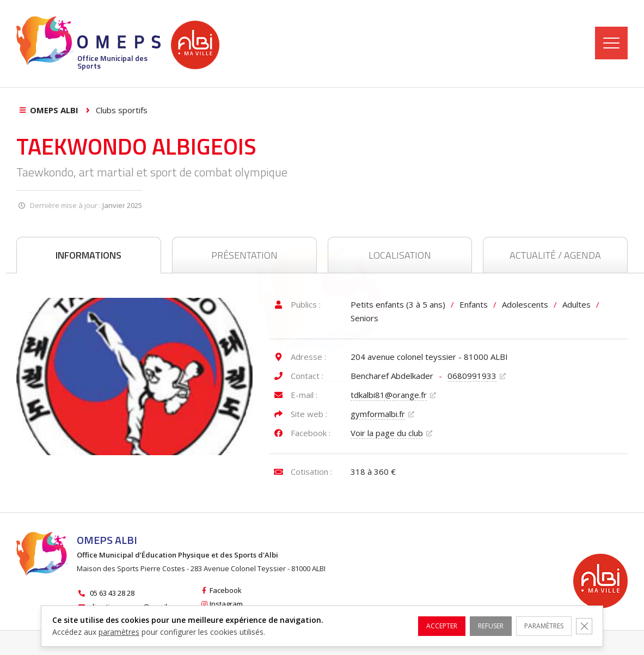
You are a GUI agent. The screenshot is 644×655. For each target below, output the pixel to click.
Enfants (474, 304)
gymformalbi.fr (378, 414)
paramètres (119, 632)
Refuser (474, 626)
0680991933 (472, 376)
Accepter (418, 626)
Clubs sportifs (122, 110)
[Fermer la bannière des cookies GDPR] (582, 626)
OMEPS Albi (54, 110)
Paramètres (535, 626)
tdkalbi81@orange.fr (389, 395)
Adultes (576, 304)
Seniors (364, 318)
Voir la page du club (387, 433)
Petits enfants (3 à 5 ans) (398, 304)
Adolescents (525, 304)
